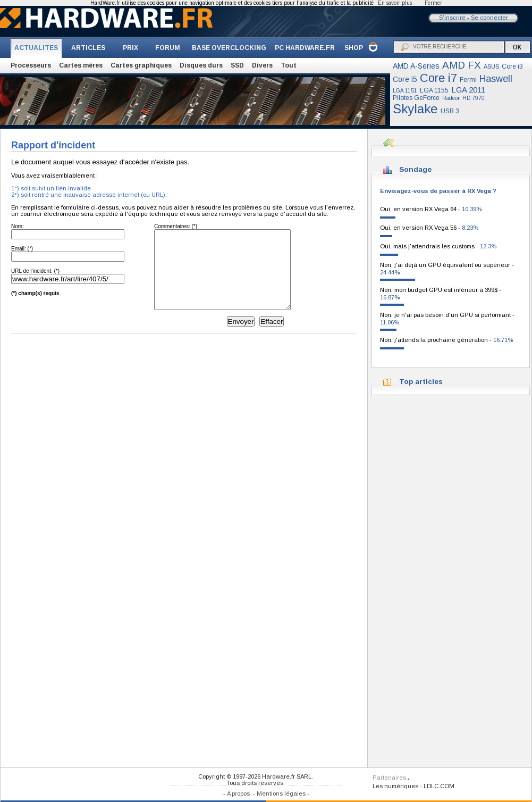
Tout (289, 65)
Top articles (421, 382)
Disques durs (201, 65)
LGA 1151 (405, 91)
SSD (237, 65)
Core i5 (405, 79)
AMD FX (462, 65)
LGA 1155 (434, 90)
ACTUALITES (36, 48)
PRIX (130, 48)
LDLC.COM (439, 786)
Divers (262, 65)
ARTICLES (88, 48)
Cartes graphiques (141, 65)
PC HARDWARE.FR (305, 48)
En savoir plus (395, 3)
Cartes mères (81, 65)
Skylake (415, 109)
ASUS (491, 66)
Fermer (433, 3)
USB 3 (450, 111)
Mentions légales (281, 793)
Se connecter (489, 18)
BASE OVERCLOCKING (229, 48)
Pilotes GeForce (416, 98)
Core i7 (438, 78)
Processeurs (31, 65)
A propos (238, 793)
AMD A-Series (416, 66)
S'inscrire (452, 18)
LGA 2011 (468, 90)
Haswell (496, 79)
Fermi (468, 80)
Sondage (415, 169)
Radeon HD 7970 (463, 98)
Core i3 (512, 66)
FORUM (168, 48)
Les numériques (395, 786)
